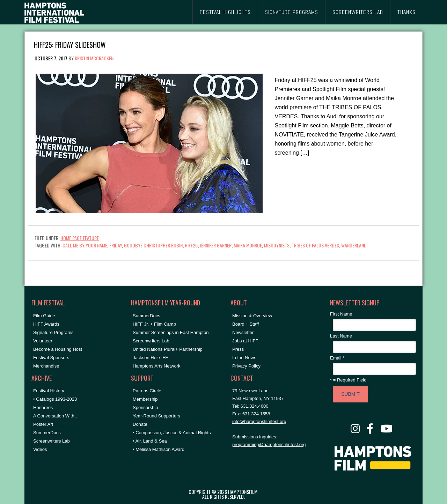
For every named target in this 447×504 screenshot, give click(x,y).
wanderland (354, 245)
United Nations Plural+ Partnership (168, 349)
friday (116, 245)
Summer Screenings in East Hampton (171, 332)
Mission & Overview (252, 316)
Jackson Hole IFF (150, 358)
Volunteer (43, 341)
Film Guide (44, 316)
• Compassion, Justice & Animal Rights (172, 433)
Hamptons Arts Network (157, 366)
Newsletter (243, 332)
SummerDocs (47, 433)
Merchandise (46, 366)
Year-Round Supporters (156, 416)
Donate (140, 424)
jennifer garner (216, 245)
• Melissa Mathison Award (159, 449)
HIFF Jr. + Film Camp (154, 324)
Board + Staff (246, 324)
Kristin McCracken (94, 58)
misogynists (277, 245)
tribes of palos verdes (315, 245)
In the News (244, 358)
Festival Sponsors (51, 358)
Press (238, 349)
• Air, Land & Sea (150, 441)
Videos (40, 449)
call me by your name (85, 245)
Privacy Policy (246, 366)
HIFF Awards (46, 324)
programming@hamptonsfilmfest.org (269, 444)
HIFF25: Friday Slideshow (70, 44)
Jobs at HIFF (245, 341)
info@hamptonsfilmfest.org (259, 421)
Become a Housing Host (58, 349)
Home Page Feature (80, 238)
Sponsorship (145, 407)
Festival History (49, 391)
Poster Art (43, 424)
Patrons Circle (147, 391)
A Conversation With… (56, 416)
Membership (145, 399)
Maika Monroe (248, 245)
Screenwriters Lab (52, 441)
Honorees (43, 407)
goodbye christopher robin (153, 245)
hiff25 (191, 245)
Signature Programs (53, 332)
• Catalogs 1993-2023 (55, 399)
